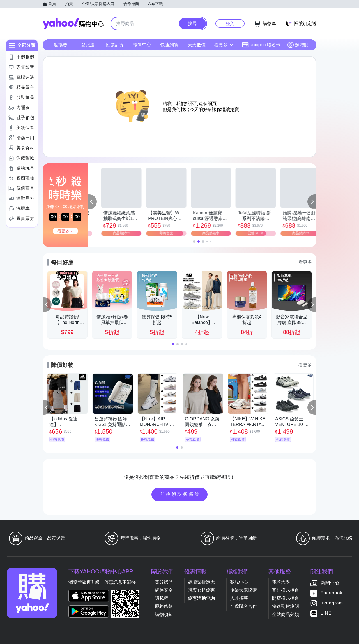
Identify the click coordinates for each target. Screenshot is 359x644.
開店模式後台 (286, 598)
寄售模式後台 (286, 590)
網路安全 (164, 590)
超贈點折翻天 (201, 582)
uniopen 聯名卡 (261, 45)
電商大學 (281, 582)
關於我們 (164, 582)
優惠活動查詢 (201, 598)
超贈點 (298, 45)
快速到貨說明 (286, 606)
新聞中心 (330, 583)
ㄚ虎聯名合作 (243, 606)
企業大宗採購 (243, 590)
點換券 (61, 45)
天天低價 (197, 45)
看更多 (224, 45)
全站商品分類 (286, 614)
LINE (326, 613)
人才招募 (239, 598)
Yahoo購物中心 (73, 24)
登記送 (88, 45)
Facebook (332, 593)
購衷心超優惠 (201, 590)
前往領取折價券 (180, 494)
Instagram (332, 603)
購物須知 (164, 614)
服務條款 (164, 606)
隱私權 (162, 598)
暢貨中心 (142, 45)
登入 (230, 23)
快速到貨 (169, 45)
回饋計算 (115, 45)
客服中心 (239, 582)
